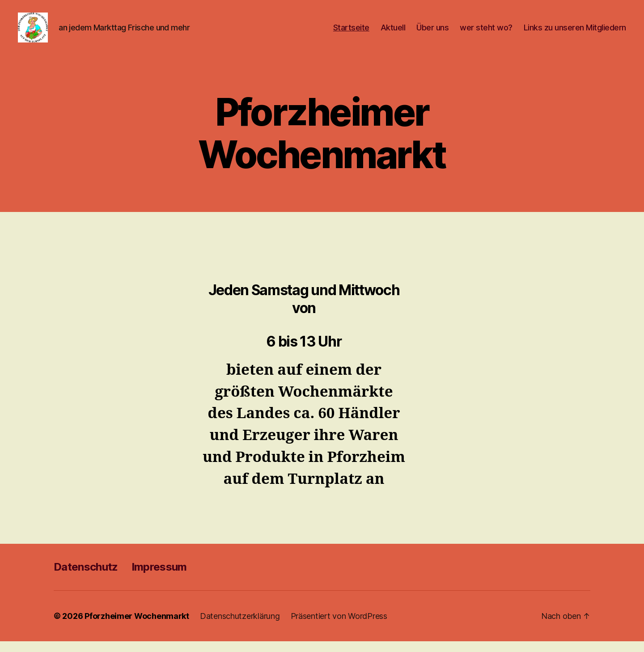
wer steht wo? (486, 32)
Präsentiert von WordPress (339, 627)
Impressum (159, 578)
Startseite (351, 32)
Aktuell (393, 32)
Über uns (432, 32)
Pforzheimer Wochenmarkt (137, 627)
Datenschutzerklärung (240, 627)
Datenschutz (86, 578)
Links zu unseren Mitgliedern (575, 32)
